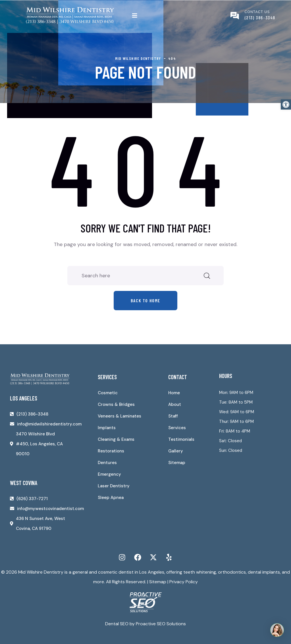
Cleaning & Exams (116, 439)
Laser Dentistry (114, 486)
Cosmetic (108, 393)
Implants (107, 428)
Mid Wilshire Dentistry (41, 572)
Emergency (109, 474)
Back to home (145, 300)
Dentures (107, 463)
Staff (173, 416)
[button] (286, 104)
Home (174, 393)
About (175, 404)
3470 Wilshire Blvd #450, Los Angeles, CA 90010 (39, 444)
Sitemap (177, 463)
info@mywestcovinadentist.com (50, 509)
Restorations (111, 451)
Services (177, 428)
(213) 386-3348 (260, 17)
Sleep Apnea (111, 498)
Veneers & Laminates (119, 416)
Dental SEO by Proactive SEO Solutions (145, 624)
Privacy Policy (184, 582)
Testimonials (181, 439)
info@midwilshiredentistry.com (49, 424)
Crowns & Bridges (116, 404)
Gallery (176, 451)
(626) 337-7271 (32, 499)
